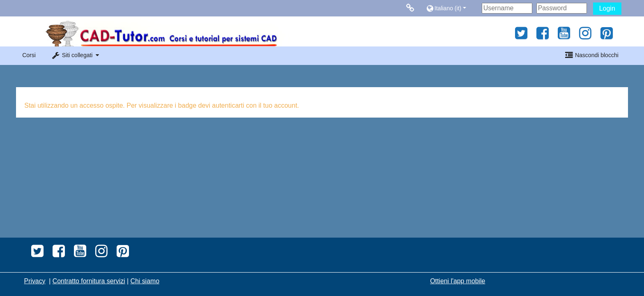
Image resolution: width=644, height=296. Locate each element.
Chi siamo (145, 281)
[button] (452, 8)
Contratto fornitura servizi (89, 281)
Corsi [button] (29, 55)
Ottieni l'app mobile (458, 281)
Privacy (35, 281)
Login (607, 8)
